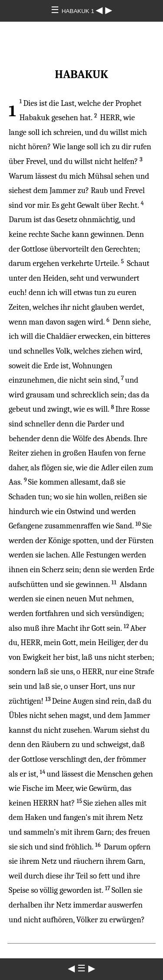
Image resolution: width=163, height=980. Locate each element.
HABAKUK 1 (79, 11)
